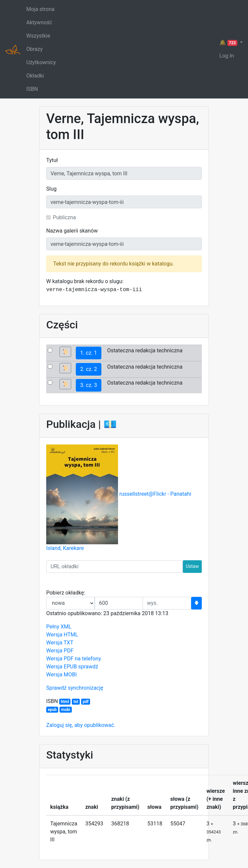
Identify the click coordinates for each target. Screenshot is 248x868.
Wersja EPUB (62, 667)
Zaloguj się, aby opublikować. (81, 725)
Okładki (35, 76)
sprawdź (88, 667)
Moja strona (40, 9)
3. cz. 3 (89, 385)
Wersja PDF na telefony (74, 659)
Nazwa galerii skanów (72, 231)
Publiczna (64, 217)
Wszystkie (38, 36)
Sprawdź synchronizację (75, 688)
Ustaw (192, 566)
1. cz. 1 (89, 353)
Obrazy (34, 49)
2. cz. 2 (89, 369)
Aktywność (39, 22)
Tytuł (52, 160)
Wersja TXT (60, 643)
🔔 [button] (229, 43)
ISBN (32, 89)
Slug (51, 189)
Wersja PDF (60, 651)
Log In (227, 56)
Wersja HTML (62, 635)
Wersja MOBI (62, 675)
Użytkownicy (41, 62)
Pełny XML (59, 627)
